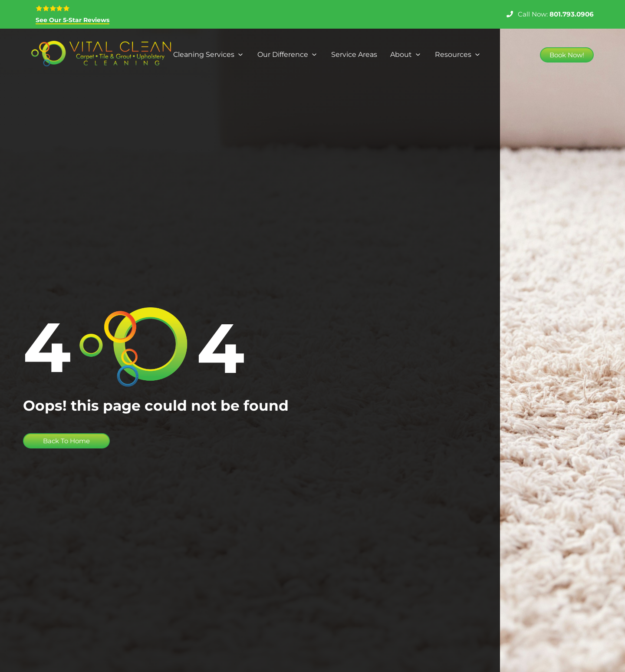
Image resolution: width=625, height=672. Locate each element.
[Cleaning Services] (209, 55)
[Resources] (458, 55)
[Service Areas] (354, 55)
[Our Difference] (288, 55)
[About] (406, 55)
